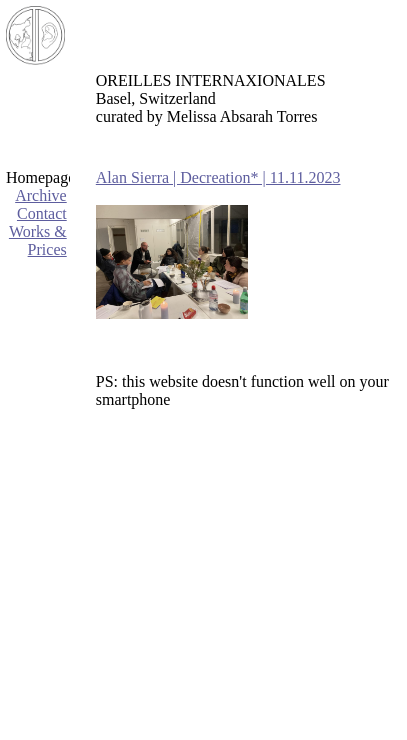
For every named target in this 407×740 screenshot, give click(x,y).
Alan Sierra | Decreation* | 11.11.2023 (218, 177)
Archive (41, 195)
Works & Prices (38, 240)
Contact (42, 213)
